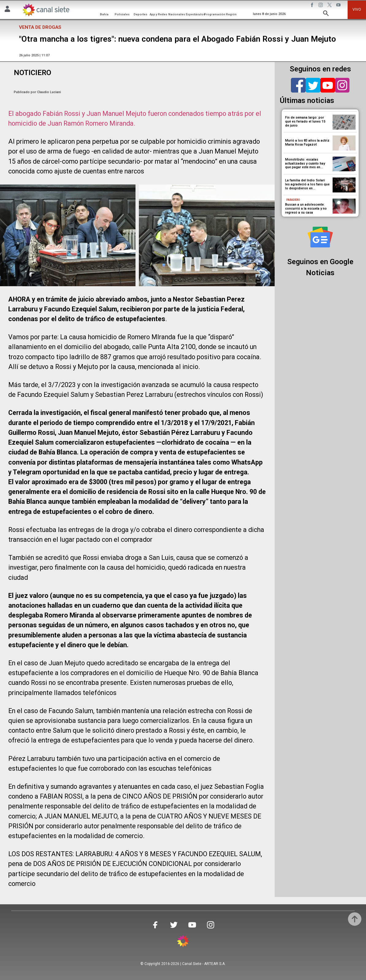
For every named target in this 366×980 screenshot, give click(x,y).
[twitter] (313, 85)
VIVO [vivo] (357, 9)
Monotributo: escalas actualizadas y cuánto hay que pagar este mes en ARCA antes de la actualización (305, 167)
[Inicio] (46, 10)
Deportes (141, 14)
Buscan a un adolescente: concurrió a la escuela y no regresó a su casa (306, 209)
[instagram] (342, 85)
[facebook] (298, 85)
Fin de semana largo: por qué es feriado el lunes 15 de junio (305, 122)
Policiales (122, 14)
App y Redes (158, 14)
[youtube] (328, 85)
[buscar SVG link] (326, 14)
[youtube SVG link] (339, 6)
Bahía (104, 14)
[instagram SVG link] (321, 6)
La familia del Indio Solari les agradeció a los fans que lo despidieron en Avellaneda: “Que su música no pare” (307, 188)
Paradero (293, 200)
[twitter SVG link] (330, 6)
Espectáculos (196, 14)
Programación (215, 14)
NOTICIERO (32, 73)
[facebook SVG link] (313, 6)
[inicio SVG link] (183, 942)
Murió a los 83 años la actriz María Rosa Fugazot (307, 142)
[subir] (355, 919)
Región (231, 14)
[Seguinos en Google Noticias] (320, 237)
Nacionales (177, 14)
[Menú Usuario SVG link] (7, 10)
